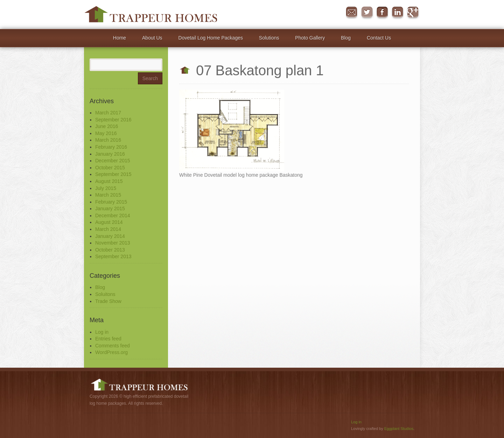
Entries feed (108, 339)
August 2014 (109, 222)
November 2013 (113, 243)
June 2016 (107, 126)
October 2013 (110, 250)
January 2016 (110, 154)
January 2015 (110, 209)
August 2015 (109, 181)
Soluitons (105, 294)
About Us (152, 38)
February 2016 (111, 147)
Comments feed (113, 346)
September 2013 (113, 256)
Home (120, 38)
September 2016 (113, 120)
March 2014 (108, 229)
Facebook (382, 13)
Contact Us (379, 38)
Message (351, 13)
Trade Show (108, 301)
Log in (102, 332)
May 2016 (106, 133)
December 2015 (113, 161)
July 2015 (106, 188)
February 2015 (111, 202)
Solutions (269, 38)
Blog (346, 38)
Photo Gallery (310, 38)
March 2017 (108, 113)
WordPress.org (111, 352)
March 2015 (108, 195)
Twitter (367, 13)
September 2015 (113, 174)
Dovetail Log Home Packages (211, 38)
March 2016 (108, 140)
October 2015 (110, 168)
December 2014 (113, 216)
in (398, 13)
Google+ (413, 13)
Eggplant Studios (399, 429)
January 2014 (110, 236)
